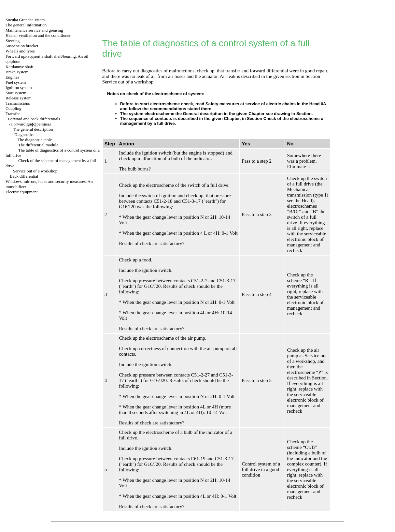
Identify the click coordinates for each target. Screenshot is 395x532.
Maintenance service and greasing (34, 30)
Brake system (17, 72)
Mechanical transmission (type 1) (308, 192)
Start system (16, 93)
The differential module (38, 145)
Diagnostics (24, 134)
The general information (26, 25)
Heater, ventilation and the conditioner (38, 35)
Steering (13, 41)
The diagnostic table (35, 140)
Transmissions (18, 103)
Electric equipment (22, 192)
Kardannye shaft (20, 67)
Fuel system (16, 82)
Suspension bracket (22, 46)
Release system (19, 98)
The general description (33, 129)
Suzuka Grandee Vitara (25, 20)
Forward (31, 124)
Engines (12, 77)
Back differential (24, 176)
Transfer (13, 114)
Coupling (13, 108)
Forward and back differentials (34, 119)
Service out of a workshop (35, 171)
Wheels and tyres (20, 51)
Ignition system (19, 88)
